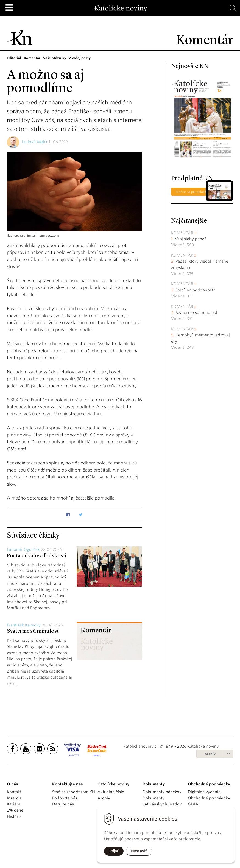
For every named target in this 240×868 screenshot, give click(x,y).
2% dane (15, 810)
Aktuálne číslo (111, 792)
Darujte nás (63, 804)
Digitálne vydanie (204, 792)
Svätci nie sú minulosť (33, 631)
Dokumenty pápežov (162, 792)
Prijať (114, 851)
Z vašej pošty (80, 58)
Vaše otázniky (55, 58)
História (14, 816)
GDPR (193, 804)
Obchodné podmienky (209, 798)
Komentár (32, 58)
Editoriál (14, 58)
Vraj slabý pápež (191, 239)
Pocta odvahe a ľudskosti (37, 556)
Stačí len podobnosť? (195, 290)
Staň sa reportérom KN (74, 792)
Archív (210, 754)
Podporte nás (65, 798)
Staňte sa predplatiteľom (195, 192)
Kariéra (14, 804)
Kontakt (14, 792)
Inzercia (14, 798)
